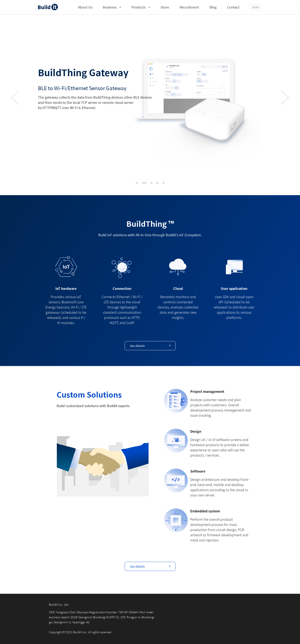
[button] (137, 183)
